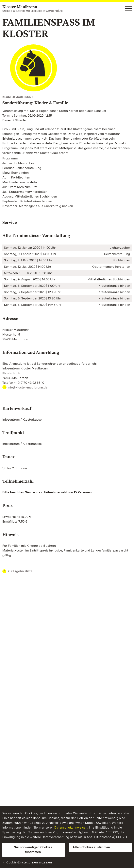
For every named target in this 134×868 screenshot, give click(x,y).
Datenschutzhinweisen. (71, 827)
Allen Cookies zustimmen (91, 847)
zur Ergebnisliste (17, 571)
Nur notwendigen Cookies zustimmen (33, 850)
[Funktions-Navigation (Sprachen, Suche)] (128, 9)
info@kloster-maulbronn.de (27, 387)
